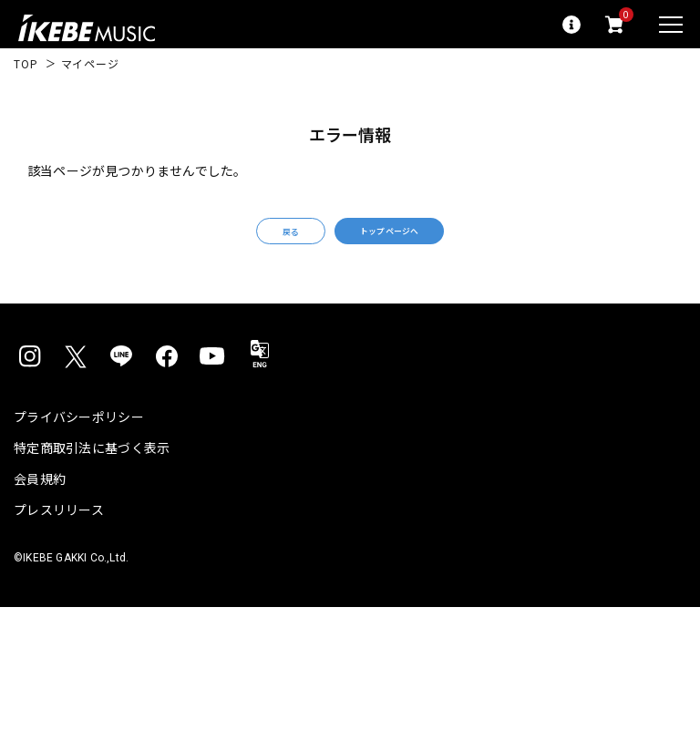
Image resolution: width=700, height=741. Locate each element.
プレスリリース (59, 529)
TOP (26, 64)
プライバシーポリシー (79, 436)
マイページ (90, 64)
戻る (252, 241)
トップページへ (414, 240)
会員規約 (40, 498)
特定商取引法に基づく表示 (92, 467)
